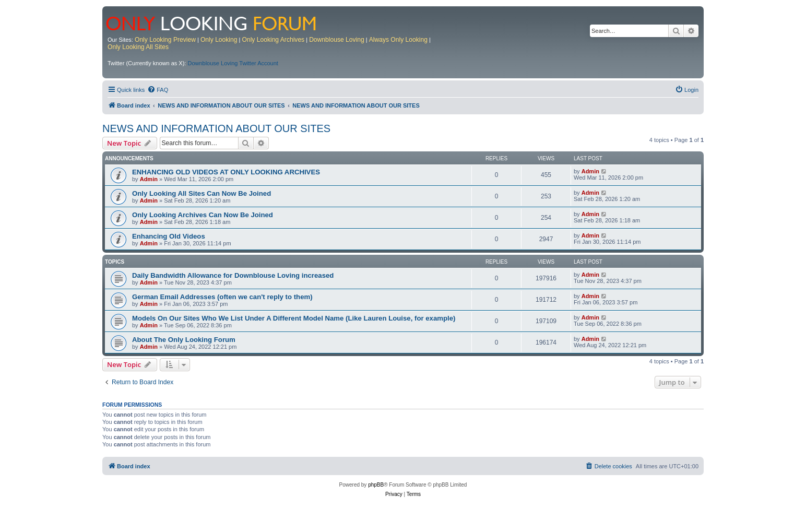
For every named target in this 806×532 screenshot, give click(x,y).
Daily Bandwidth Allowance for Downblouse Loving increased (233, 275)
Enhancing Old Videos (169, 236)
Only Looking (219, 40)
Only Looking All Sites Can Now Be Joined (201, 193)
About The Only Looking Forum (184, 340)
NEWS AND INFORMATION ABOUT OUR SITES (216, 128)
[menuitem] (158, 90)
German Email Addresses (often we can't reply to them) (222, 297)
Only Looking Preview (165, 40)
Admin (149, 179)
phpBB (376, 485)
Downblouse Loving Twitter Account (233, 63)
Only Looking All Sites (138, 47)
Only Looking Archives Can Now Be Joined (203, 215)
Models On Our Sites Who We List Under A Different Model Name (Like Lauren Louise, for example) (294, 318)
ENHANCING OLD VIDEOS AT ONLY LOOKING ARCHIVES (226, 172)
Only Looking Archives (274, 40)
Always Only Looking (398, 40)
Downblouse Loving (337, 40)
